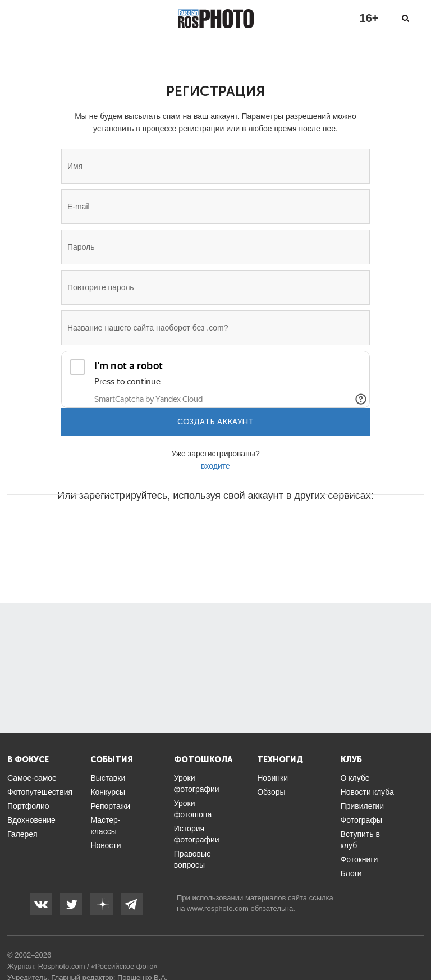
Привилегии (363, 806)
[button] (130, 529)
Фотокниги (359, 859)
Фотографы (361, 820)
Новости (106, 845)
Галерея (22, 834)
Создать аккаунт (215, 422)
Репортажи (110, 806)
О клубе (355, 778)
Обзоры (271, 792)
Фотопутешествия (40, 792)
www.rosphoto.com (218, 908)
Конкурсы (108, 792)
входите (215, 466)
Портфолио (28, 806)
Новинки (272, 778)
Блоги (351, 873)
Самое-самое (32, 778)
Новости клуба (367, 792)
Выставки (108, 778)
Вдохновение (31, 820)
